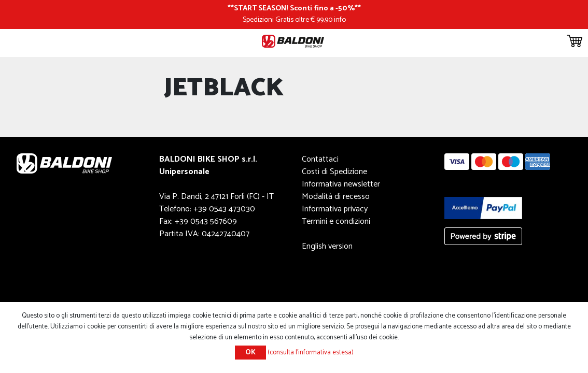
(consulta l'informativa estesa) (311, 353)
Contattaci (320, 159)
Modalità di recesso (336, 197)
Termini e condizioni (336, 221)
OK (250, 353)
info (340, 20)
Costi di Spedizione (334, 172)
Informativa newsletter (341, 184)
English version (327, 246)
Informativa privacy (335, 209)
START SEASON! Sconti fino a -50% (294, 8)
